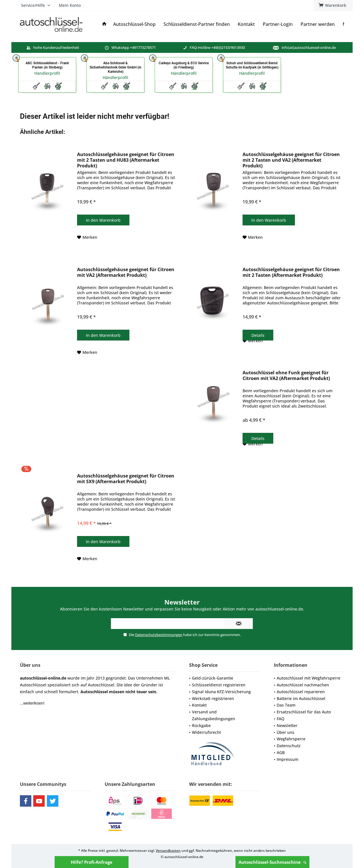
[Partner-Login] (278, 24)
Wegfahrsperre (291, 739)
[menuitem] (333, 5)
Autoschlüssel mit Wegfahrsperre (309, 678)
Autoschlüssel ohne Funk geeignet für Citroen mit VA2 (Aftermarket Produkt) (286, 376)
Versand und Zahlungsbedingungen (214, 715)
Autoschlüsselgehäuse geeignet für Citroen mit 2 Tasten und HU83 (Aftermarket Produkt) (126, 160)
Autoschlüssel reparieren (301, 692)
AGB (281, 752)
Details (258, 335)
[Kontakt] (246, 24)
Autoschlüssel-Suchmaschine (272, 862)
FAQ (281, 719)
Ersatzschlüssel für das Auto (304, 712)
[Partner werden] (318, 24)
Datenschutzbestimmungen (159, 635)
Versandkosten (168, 851)
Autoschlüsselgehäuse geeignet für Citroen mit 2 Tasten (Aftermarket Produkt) (291, 272)
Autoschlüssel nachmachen (303, 685)
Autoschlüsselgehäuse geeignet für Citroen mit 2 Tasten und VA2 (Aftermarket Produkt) (291, 160)
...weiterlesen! (32, 703)
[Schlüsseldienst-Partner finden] (197, 24)
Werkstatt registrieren (213, 698)
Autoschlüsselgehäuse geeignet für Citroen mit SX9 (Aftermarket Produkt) (126, 479)
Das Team (286, 705)
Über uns (286, 732)
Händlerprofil (47, 73)
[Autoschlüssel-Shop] (134, 24)
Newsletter (287, 725)
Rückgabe (201, 725)
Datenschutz (289, 746)
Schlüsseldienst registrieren (219, 685)
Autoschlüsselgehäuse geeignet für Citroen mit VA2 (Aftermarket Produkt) (126, 272)
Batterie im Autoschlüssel (301, 698)
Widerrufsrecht (206, 732)
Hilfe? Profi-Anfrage (92, 862)
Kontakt (199, 705)
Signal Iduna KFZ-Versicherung (221, 692)
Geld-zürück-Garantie (213, 678)
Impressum (288, 759)
